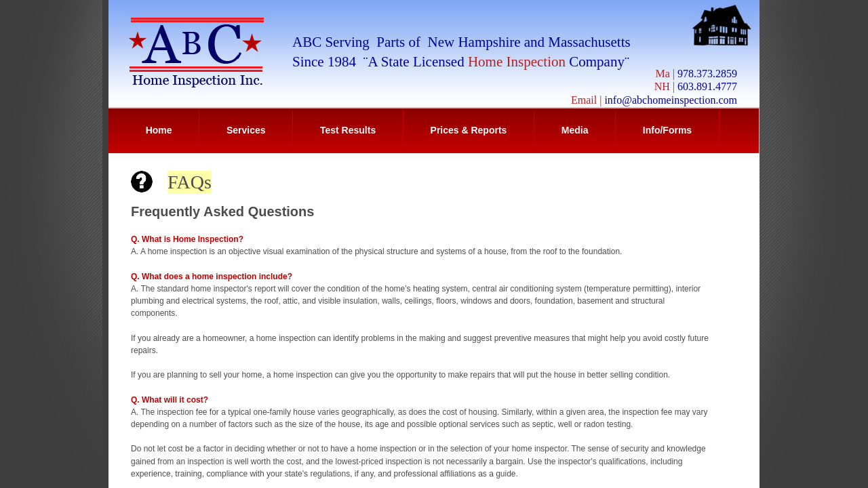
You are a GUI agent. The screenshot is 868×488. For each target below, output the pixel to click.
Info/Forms (667, 130)
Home (159, 130)
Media (575, 130)
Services (246, 130)
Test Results (348, 130)
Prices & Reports (469, 130)
